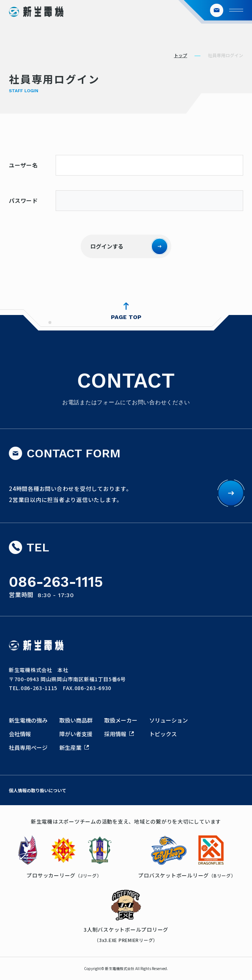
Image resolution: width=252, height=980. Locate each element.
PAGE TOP (126, 317)
